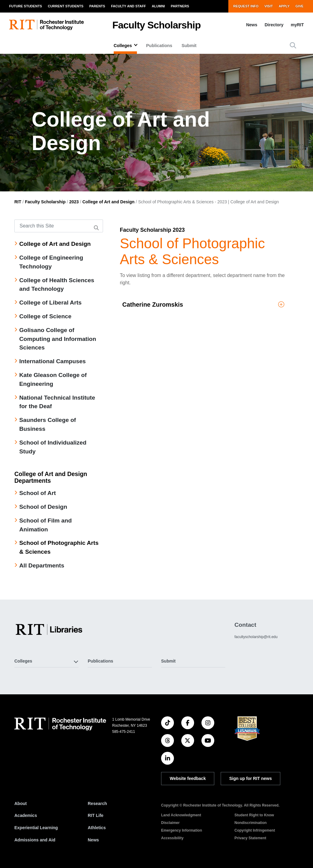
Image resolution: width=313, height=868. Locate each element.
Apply (284, 6)
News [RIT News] (93, 840)
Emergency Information (182, 830)
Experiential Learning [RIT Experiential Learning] (36, 828)
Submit (189, 46)
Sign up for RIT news (250, 778)
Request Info (246, 6)
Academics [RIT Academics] (26, 815)
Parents (97, 6)
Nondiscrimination (250, 823)
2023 (74, 202)
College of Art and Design (108, 202)
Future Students (26, 6)
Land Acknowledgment (181, 815)
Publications (159, 46)
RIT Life (96, 815)
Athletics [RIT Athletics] (97, 828)
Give (300, 6)
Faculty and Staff (128, 6)
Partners (180, 6)
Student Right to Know (254, 815)
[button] (293, 45)
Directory (274, 25)
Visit (269, 6)
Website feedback (188, 778)
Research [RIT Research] (97, 803)
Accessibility (172, 838)
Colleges (123, 46)
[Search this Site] (59, 226)
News (252, 25)
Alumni (158, 6)
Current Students (65, 6)
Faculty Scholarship (157, 25)
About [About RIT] (20, 803)
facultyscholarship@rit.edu (256, 637)
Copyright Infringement (255, 830)
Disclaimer (170, 823)
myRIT (297, 25)
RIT (18, 202)
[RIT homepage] (46, 25)
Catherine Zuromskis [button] (203, 305)
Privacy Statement (250, 838)
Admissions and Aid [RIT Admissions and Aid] (35, 840)
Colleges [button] (23, 661)
